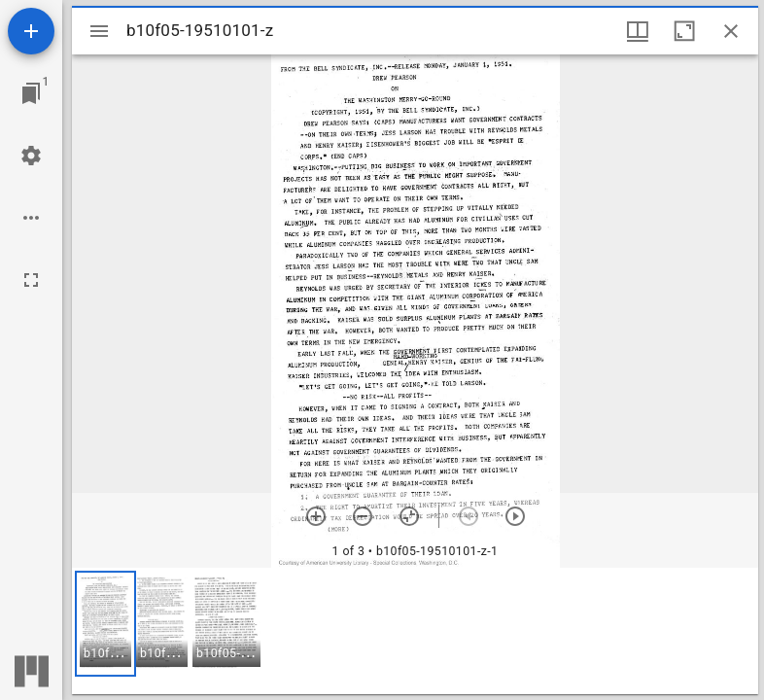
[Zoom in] (316, 516)
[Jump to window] (31, 93)
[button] (105, 624)
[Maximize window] (684, 31)
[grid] (415, 631)
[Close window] (731, 31)
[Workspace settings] (31, 156)
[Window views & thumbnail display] (638, 31)
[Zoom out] (363, 516)
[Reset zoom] (409, 516)
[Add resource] (31, 31)
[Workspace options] (31, 218)
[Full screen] (31, 280)
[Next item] (515, 516)
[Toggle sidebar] (99, 31)
